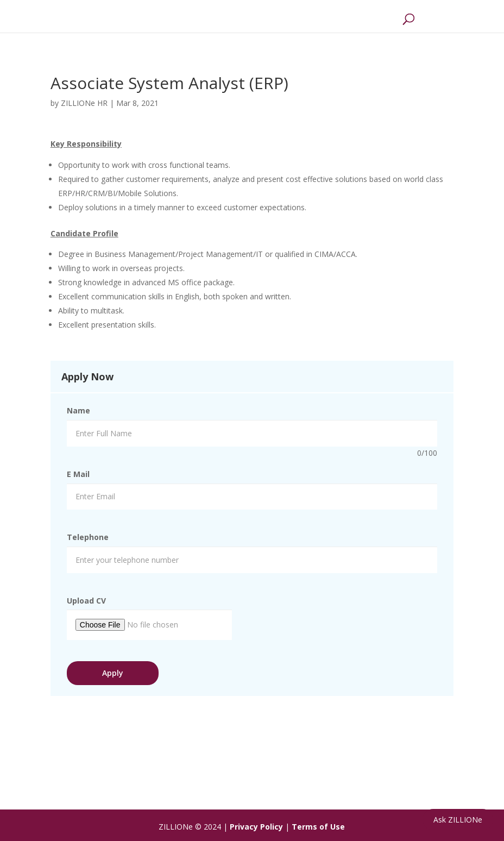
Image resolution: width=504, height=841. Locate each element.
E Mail (78, 474)
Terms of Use (318, 827)
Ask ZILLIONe (458, 820)
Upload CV (86, 601)
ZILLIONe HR (84, 103)
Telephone (88, 537)
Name (78, 410)
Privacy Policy (256, 827)
